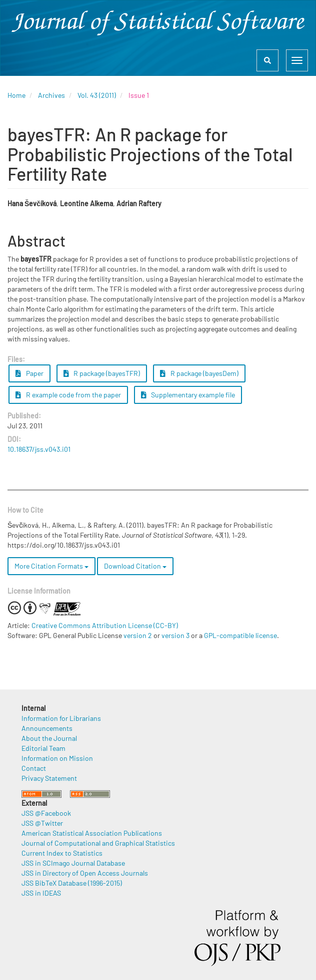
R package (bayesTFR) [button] (102, 373)
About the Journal (49, 738)
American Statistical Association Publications (92, 833)
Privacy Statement (49, 778)
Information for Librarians (61, 718)
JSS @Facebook (46, 813)
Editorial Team (43, 748)
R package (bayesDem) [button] (199, 373)
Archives (51, 95)
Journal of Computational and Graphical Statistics (98, 843)
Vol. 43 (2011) (97, 95)
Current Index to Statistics (62, 853)
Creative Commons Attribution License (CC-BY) (105, 625)
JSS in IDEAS (41, 893)
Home (16, 95)
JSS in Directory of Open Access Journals (85, 873)
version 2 (138, 635)
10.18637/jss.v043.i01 (39, 449)
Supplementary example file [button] (188, 395)
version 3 (175, 635)
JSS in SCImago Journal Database (73, 863)
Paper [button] (29, 373)
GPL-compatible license (240, 635)
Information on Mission (57, 758)
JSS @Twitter (42, 823)
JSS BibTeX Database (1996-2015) (72, 883)
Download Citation (135, 566)
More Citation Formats (51, 566)
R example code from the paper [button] (68, 395)
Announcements (47, 728)
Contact (34, 768)
